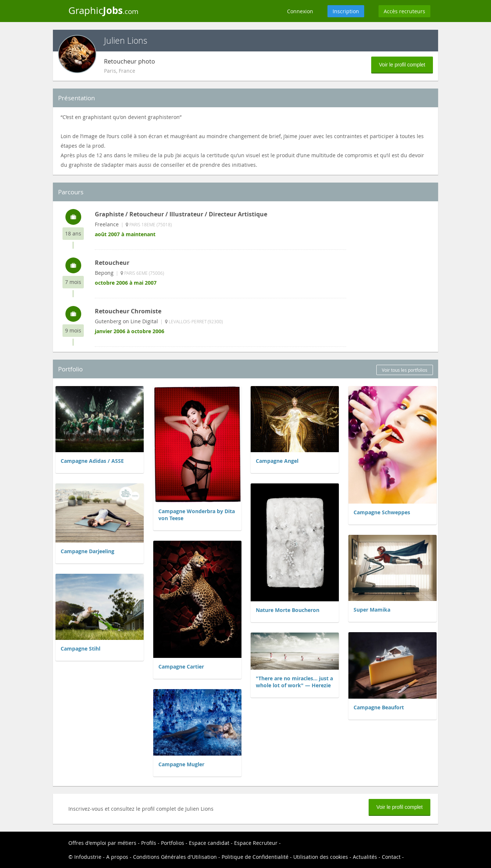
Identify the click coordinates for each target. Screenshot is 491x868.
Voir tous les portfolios (405, 370)
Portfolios (173, 843)
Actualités (365, 857)
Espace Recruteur (256, 843)
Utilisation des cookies (321, 857)
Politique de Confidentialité (255, 857)
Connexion (300, 11)
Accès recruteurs (404, 11)
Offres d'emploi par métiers (102, 843)
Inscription (346, 11)
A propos (117, 857)
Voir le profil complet (402, 65)
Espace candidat (209, 843)
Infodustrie (88, 857)
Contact (391, 857)
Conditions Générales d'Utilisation (175, 857)
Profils (149, 843)
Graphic (103, 10)
